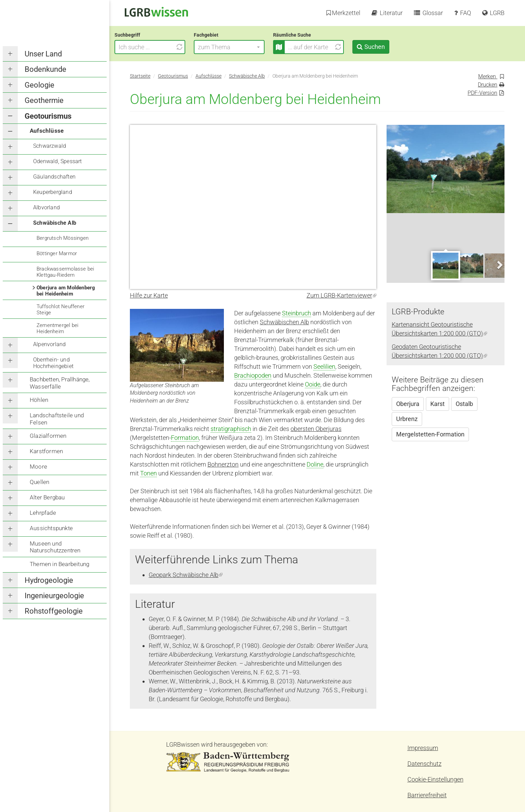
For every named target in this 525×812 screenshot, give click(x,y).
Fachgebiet (221, 35)
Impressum (423, 748)
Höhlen (39, 400)
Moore (38, 467)
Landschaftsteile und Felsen (57, 419)
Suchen (390, 47)
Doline (315, 464)
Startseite (140, 76)
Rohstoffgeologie (54, 611)
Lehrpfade (43, 513)
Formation (185, 438)
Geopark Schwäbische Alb (186, 575)
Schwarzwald (50, 146)
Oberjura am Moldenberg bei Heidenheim (66, 291)
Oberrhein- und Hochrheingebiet (53, 363)
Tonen (149, 473)
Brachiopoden (253, 375)
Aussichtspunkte (51, 528)
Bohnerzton (223, 464)
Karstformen (46, 451)
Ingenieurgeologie (54, 596)
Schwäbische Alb (55, 223)
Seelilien (324, 366)
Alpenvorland (49, 344)
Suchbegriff (143, 35)
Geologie (39, 85)
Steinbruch (297, 313)
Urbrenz (407, 419)
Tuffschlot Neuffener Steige (60, 310)
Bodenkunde (45, 69)
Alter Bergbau (47, 497)
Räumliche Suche (307, 35)
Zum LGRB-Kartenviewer (341, 295)
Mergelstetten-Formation (430, 434)
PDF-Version (482, 93)
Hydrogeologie (49, 580)
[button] (245, 47)
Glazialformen (48, 436)
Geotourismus (48, 116)
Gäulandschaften (54, 177)
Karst (437, 404)
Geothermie (44, 100)
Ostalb (464, 404)
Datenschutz (425, 764)
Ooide (313, 384)
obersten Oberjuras (316, 429)
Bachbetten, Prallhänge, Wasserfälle (60, 383)
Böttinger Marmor (57, 253)
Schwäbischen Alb (284, 322)
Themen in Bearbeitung (59, 564)
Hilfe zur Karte (149, 295)
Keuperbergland (53, 192)
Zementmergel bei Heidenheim (57, 328)
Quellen (39, 482)
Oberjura (408, 404)
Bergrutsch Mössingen (63, 238)
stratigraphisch (231, 429)
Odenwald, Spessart (58, 161)
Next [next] (499, 265)
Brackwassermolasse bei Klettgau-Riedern (65, 272)
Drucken (488, 85)
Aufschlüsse (47, 131)
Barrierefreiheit (427, 795)
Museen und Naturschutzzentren (55, 547)
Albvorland (46, 207)
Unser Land (43, 54)
